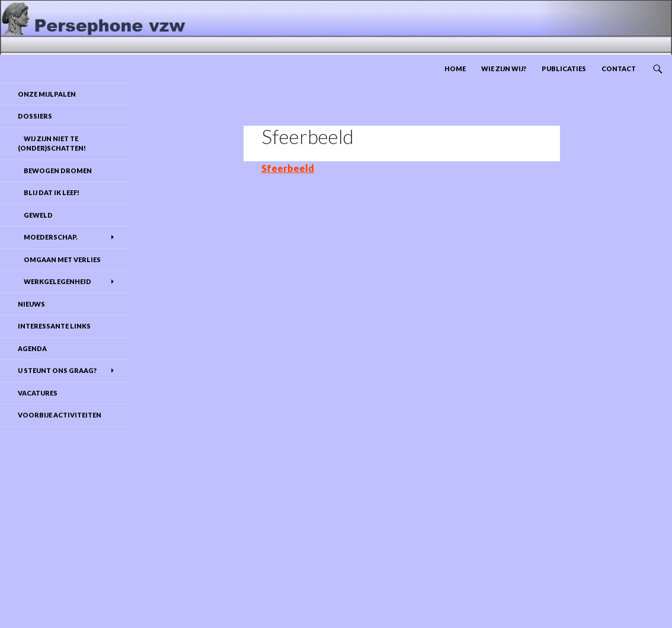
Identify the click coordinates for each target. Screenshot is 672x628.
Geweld (35, 215)
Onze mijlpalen (47, 94)
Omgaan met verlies (59, 259)
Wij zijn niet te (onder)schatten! (52, 144)
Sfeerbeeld (288, 168)
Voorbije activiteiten (60, 415)
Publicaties (564, 68)
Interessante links (54, 326)
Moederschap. (48, 237)
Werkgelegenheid (55, 281)
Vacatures (38, 393)
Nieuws (31, 304)
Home (455, 68)
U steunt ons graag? (57, 370)
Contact (619, 68)
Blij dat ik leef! (49, 192)
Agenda (32, 348)
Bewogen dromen (55, 170)
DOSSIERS (35, 116)
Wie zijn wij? (504, 68)
